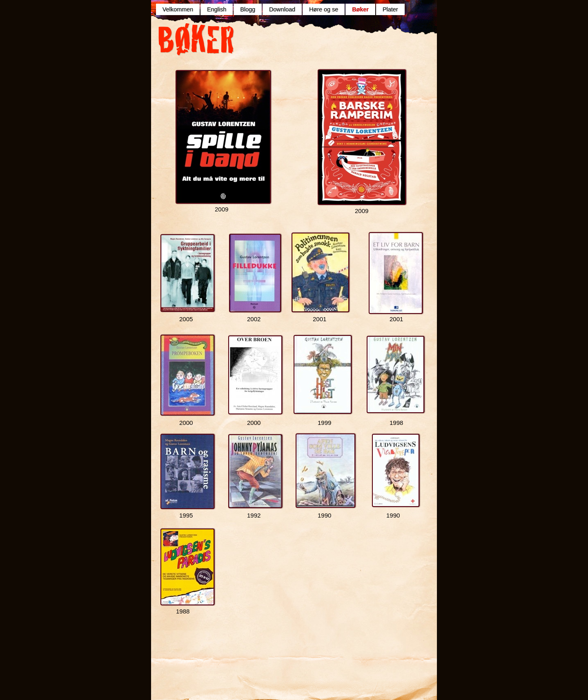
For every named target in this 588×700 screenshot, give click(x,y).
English (217, 9)
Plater (390, 9)
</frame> (300, 46)
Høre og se (324, 9)
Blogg (248, 9)
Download (282, 9)
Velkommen (178, 9)
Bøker (360, 9)
